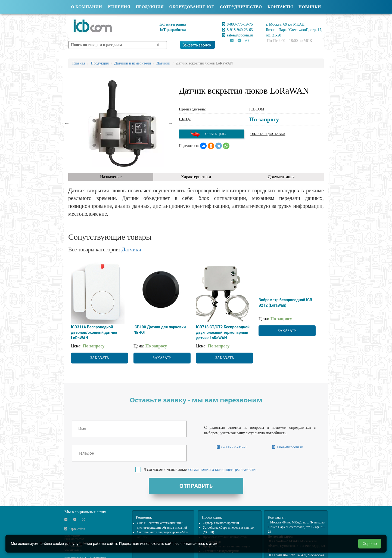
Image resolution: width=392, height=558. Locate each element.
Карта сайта (75, 529)
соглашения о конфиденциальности (222, 469)
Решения (119, 7)
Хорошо (370, 544)
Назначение (111, 177)
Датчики (131, 249)
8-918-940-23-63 (237, 30)
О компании (86, 7)
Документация (281, 177)
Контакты (280, 7)
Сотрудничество (241, 7)
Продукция (150, 7)
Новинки (310, 7)
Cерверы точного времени (221, 523)
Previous (67, 123)
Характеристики (196, 177)
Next (171, 123)
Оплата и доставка (268, 134)
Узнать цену (208, 134)
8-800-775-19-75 (237, 24)
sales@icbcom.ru (238, 35)
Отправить (196, 486)
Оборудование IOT (192, 7)
